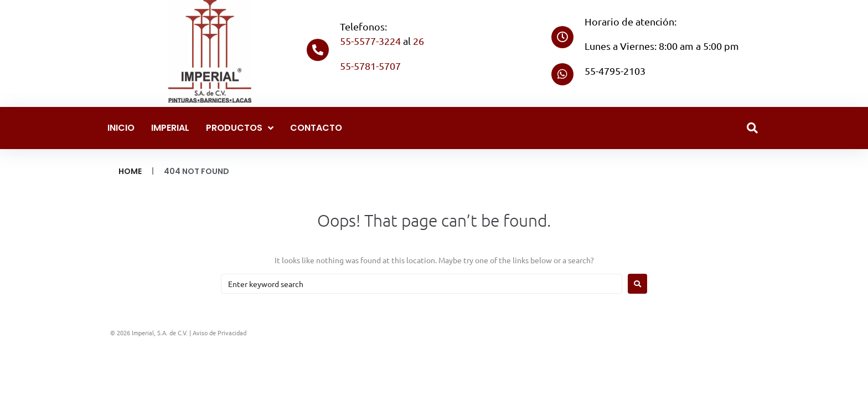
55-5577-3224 (370, 41)
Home (130, 171)
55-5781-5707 (370, 66)
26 (418, 41)
